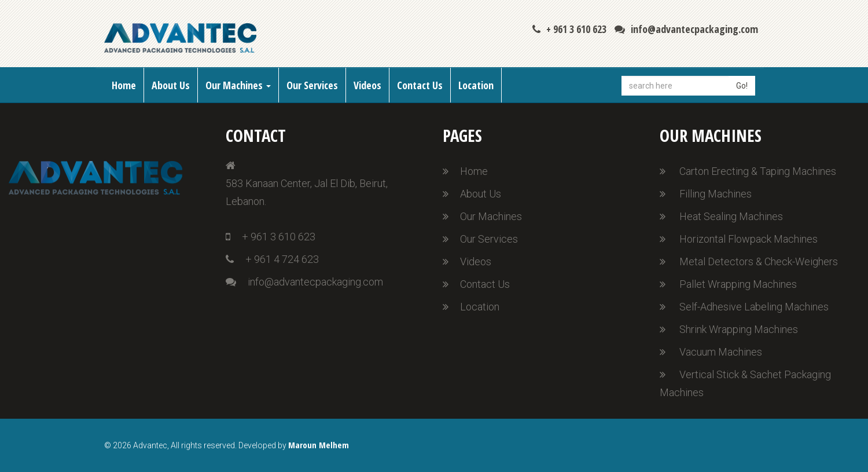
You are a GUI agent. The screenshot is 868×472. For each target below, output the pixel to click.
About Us (171, 85)
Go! (742, 86)
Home (124, 85)
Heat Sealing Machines (731, 216)
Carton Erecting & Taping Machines (758, 171)
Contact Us (420, 85)
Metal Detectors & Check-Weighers (759, 261)
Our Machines (238, 85)
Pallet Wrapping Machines (738, 284)
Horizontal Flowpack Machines (749, 239)
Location (476, 85)
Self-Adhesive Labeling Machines (754, 307)
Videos (367, 85)
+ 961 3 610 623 (569, 29)
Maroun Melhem (319, 445)
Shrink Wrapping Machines (739, 329)
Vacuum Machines (721, 352)
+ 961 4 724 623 (272, 259)
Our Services (312, 85)
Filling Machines (716, 194)
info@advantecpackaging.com (686, 29)
